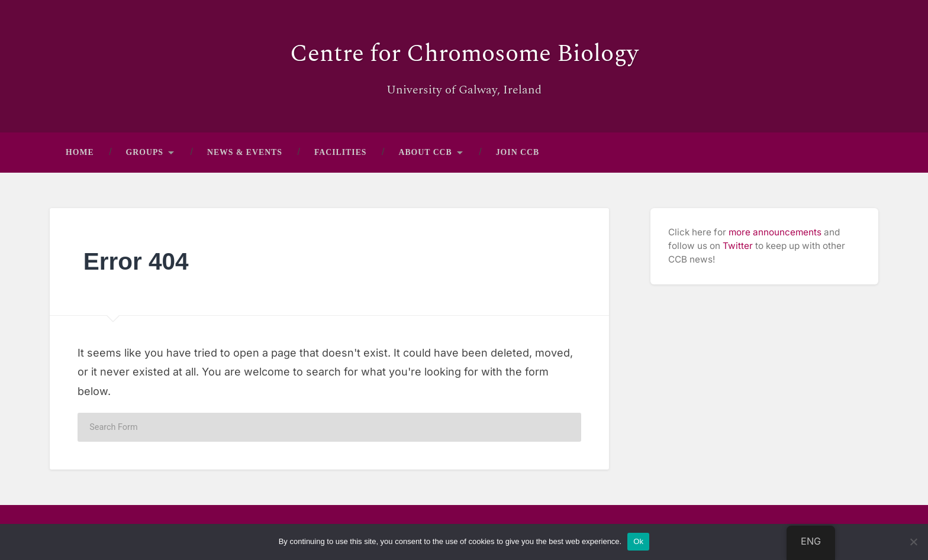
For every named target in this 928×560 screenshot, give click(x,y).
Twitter (738, 246)
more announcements (775, 232)
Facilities (341, 152)
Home (80, 152)
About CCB (426, 152)
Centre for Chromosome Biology (464, 54)
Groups (145, 152)
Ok (638, 541)
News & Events (245, 152)
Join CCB (518, 152)
